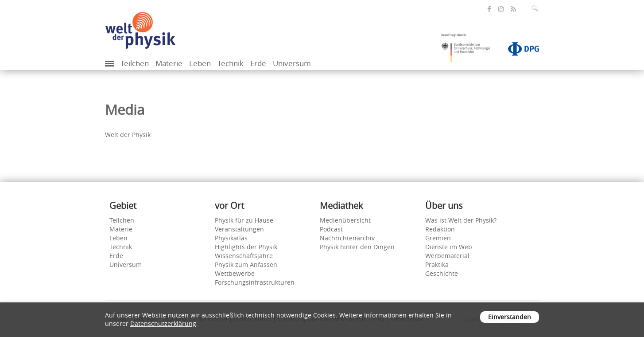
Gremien (438, 238)
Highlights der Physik (246, 247)
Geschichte (442, 273)
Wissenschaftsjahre (244, 256)
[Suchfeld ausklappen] (537, 8)
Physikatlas (231, 238)
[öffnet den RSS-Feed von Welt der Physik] (513, 9)
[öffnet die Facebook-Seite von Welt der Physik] (489, 9)
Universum (292, 63)
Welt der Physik (128, 135)
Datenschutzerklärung (163, 323)
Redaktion (440, 229)
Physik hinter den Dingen (357, 247)
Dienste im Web (449, 247)
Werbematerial (447, 256)
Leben (200, 63)
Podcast (331, 229)
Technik (231, 63)
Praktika (437, 265)
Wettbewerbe (235, 273)
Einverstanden (510, 317)
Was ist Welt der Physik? (461, 220)
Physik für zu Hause (244, 220)
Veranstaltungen (239, 229)
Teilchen (135, 63)
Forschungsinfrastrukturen (255, 282)
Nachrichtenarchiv (347, 238)
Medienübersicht (345, 220)
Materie (169, 63)
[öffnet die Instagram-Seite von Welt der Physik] (501, 9)
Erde (258, 63)
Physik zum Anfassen (246, 265)
